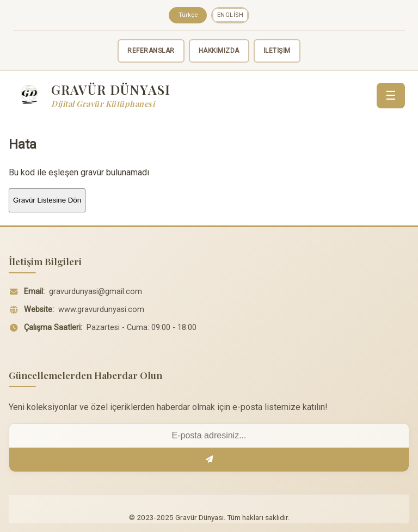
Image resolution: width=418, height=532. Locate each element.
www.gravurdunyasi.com (101, 310)
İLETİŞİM (277, 51)
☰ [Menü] (391, 96)
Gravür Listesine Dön (47, 200)
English (230, 15)
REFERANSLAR (151, 51)
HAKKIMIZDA (219, 51)
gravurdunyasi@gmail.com (96, 292)
